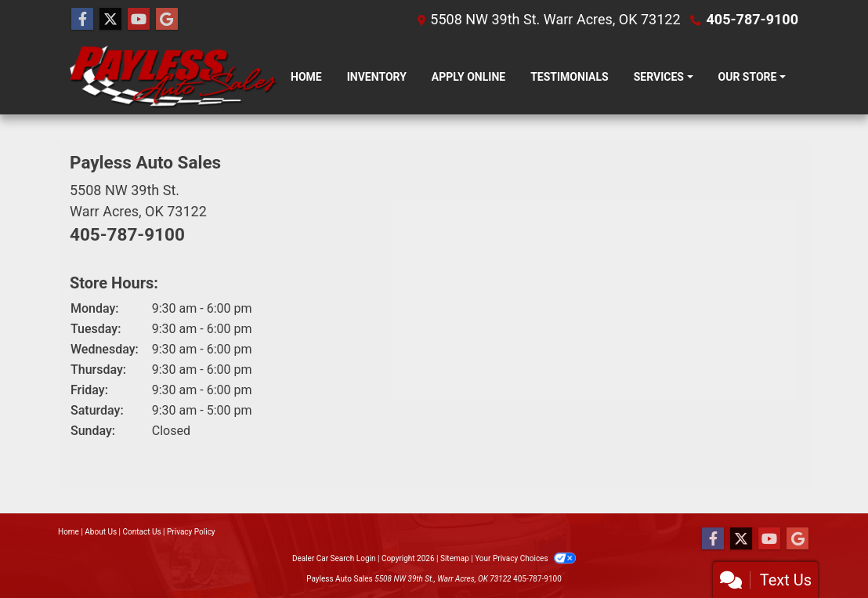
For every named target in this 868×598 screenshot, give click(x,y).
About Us (101, 532)
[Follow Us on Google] (167, 20)
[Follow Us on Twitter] (110, 20)
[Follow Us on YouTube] (139, 20)
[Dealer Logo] (174, 77)
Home (69, 532)
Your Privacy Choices (525, 558)
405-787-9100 (752, 19)
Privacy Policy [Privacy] (191, 532)
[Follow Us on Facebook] (82, 20)
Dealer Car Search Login (334, 558)
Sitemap (455, 558)
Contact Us (142, 532)
